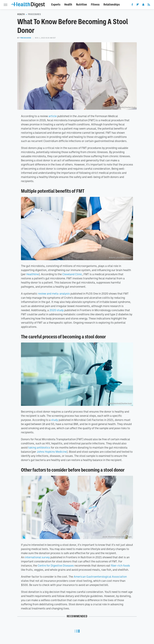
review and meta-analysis (54, 293)
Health (68, 5)
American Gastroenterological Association (100, 577)
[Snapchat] (143, 5)
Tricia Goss (26, 38)
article (53, 116)
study (55, 420)
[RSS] (149, 5)
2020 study (57, 310)
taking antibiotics (39, 447)
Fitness (95, 5)
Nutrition (82, 5)
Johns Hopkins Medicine (52, 452)
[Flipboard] (138, 5)
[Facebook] (132, 5)
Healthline (33, 274)
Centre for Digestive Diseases (56, 565)
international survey (37, 557)
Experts (56, 5)
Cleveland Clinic (72, 274)
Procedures (35, 14)
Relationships (112, 5)
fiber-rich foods (120, 565)
